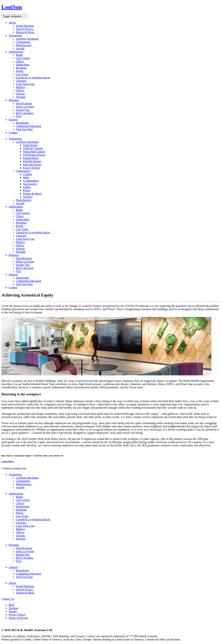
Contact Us (8, 599)
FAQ (19, 116)
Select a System (25, 107)
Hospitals (21, 68)
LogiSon (12, 7)
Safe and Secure (32, 165)
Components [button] (23, 171)
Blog (11, 605)
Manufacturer (24, 45)
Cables (27, 187)
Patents (13, 611)
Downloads (22, 123)
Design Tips (23, 110)
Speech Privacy (25, 29)
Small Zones (30, 145)
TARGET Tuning (33, 148)
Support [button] (13, 120)
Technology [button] (15, 35)
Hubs (26, 177)
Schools (20, 94)
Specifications (24, 103)
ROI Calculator (25, 113)
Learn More (8, 461)
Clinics (20, 61)
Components (23, 42)
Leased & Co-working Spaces (33, 78)
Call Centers (23, 58)
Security (28, 197)
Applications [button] (16, 52)
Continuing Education (28, 126)
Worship (21, 97)
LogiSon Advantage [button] (27, 142)
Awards (20, 48)
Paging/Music (31, 158)
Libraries (21, 81)
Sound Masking (25, 26)
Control (27, 174)
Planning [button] (14, 100)
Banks (19, 55)
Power (27, 190)
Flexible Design (32, 161)
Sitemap (13, 608)
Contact (13, 133)
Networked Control (34, 152)
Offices (20, 90)
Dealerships (23, 65)
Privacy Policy (17, 615)
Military (20, 87)
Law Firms (22, 74)
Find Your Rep (24, 129)
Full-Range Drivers (34, 155)
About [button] (12, 23)
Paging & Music (25, 32)
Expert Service (31, 168)
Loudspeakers (31, 181)
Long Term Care (25, 84)
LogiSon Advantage (27, 39)
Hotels (20, 71)
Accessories (30, 184)
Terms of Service (18, 618)
